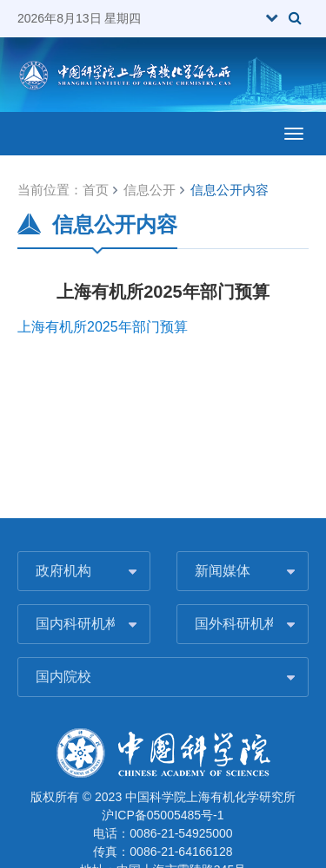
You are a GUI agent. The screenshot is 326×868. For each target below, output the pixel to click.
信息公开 (150, 190)
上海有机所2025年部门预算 (103, 327)
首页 (96, 190)
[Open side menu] (294, 134)
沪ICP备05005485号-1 (163, 815)
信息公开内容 (230, 190)
